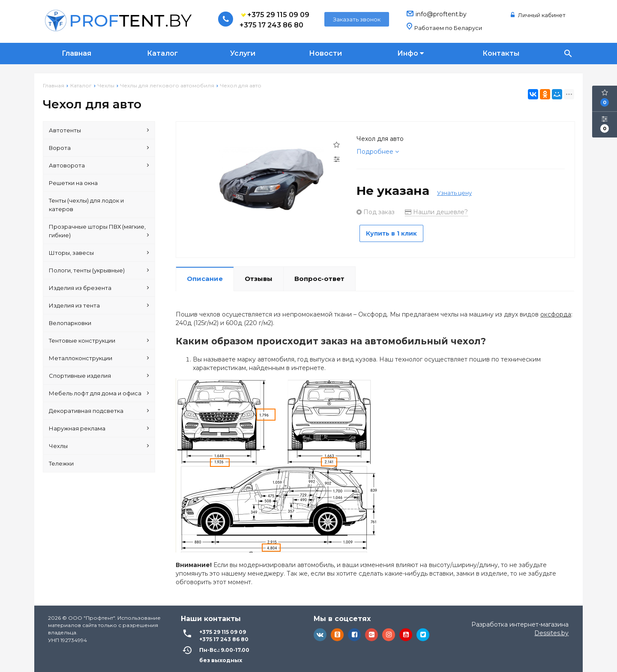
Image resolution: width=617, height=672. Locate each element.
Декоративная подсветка (99, 411)
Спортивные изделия (99, 376)
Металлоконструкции (99, 358)
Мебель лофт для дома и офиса (99, 393)
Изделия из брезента (99, 288)
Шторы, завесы (99, 253)
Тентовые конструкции (99, 340)
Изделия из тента (99, 305)
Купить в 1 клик (395, 233)
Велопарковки (70, 323)
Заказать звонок (357, 19)
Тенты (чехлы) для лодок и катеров (86, 205)
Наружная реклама (99, 428)
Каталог (162, 53)
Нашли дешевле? (436, 212)
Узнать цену (454, 193)
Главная (76, 53)
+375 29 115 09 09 (274, 15)
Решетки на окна (73, 183)
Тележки (61, 463)
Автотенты (99, 130)
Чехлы (99, 446)
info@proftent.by (441, 14)
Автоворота (99, 165)
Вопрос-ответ (319, 276)
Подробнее (378, 152)
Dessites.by (551, 630)
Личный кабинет (538, 15)
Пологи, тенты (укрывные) (99, 270)
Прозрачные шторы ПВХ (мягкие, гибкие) (99, 231)
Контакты (501, 53)
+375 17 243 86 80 (271, 25)
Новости (325, 53)
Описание (205, 276)
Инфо (410, 53)
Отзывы (259, 276)
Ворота (99, 148)
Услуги (243, 53)
